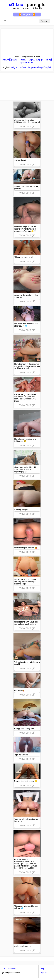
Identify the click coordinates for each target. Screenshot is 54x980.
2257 (4, 969)
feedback (12, 969)
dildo (6, 60)
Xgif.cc (44, 973)
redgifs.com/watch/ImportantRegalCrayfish (31, 67)
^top (43, 969)
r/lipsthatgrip (36, 60)
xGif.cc (16, 5)
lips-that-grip (27, 63)
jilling (48, 60)
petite (14, 60)
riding (23, 60)
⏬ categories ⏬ (27, 15)
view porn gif (27, 126)
